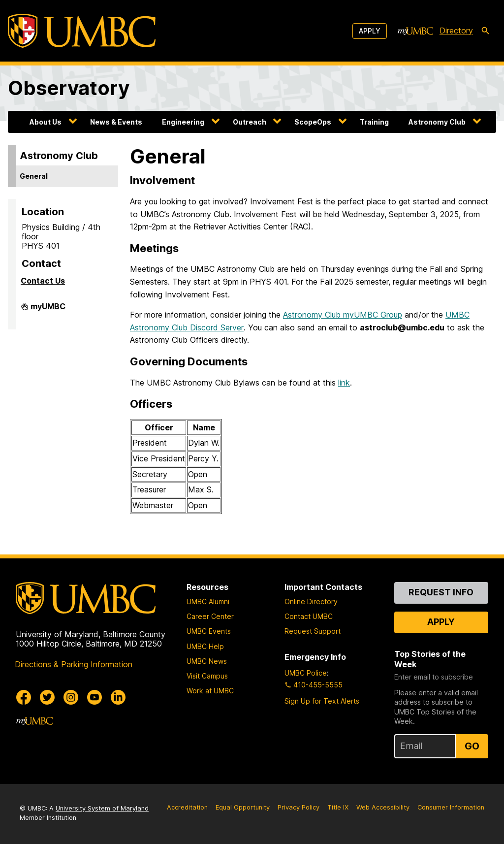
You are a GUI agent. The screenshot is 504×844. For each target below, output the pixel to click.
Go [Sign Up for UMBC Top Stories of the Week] (472, 746)
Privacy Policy (299, 807)
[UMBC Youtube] (94, 697)
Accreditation (187, 807)
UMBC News (207, 661)
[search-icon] (485, 31)
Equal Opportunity (243, 807)
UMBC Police (306, 673)
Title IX (338, 807)
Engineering (183, 122)
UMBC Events (209, 631)
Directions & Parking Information (74, 664)
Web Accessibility (383, 807)
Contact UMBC (309, 616)
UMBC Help (205, 646)
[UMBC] (82, 31)
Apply (370, 31)
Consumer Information (451, 807)
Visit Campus (207, 676)
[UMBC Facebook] (24, 697)
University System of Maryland (102, 808)
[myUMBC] (415, 31)
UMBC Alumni (208, 601)
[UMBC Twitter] (47, 697)
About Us (46, 122)
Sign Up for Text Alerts (322, 701)
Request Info (441, 592)
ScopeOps (313, 122)
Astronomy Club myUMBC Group (343, 315)
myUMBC (48, 309)
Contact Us (43, 281)
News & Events (116, 122)
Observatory (69, 88)
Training (374, 122)
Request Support (313, 631)
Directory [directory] (456, 31)
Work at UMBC (210, 691)
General (34, 176)
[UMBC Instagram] (71, 697)
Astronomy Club (437, 122)
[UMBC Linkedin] (118, 697)
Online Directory (311, 601)
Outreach (250, 122)
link (344, 383)
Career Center (210, 616)
